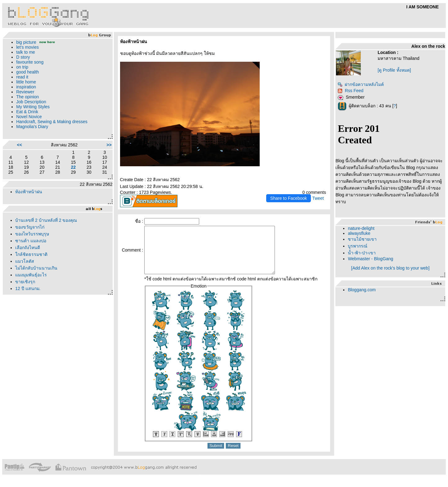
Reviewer (25, 92)
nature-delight (361, 228)
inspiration (26, 87)
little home (26, 82)
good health (27, 72)
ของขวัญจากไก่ (30, 227)
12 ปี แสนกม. (28, 288)
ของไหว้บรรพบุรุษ (32, 234)
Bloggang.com (362, 290)
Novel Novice (29, 117)
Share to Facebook (289, 198)
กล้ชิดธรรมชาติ (31, 254)
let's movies (27, 47)
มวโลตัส (25, 261)
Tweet (318, 198)
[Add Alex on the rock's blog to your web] (390, 268)
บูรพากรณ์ (358, 246)
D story (23, 57)
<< (20, 145)
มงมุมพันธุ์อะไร (31, 275)
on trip (22, 67)
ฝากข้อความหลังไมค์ (361, 84)
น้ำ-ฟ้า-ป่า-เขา (362, 253)
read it (22, 77)
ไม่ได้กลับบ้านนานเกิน (36, 268)
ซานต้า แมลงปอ (31, 241)
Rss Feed (350, 91)
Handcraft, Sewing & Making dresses (52, 122)
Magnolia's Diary (32, 127)
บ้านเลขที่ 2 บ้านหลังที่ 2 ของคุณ (46, 220)
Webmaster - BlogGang (370, 259)
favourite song (30, 62)
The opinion (27, 97)
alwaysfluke (359, 233)
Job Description (31, 102)
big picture (26, 42)
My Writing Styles (33, 107)
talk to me (26, 52)
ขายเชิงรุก (25, 282)
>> (109, 145)
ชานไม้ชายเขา (362, 239)
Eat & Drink (27, 112)
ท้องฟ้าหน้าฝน (29, 192)
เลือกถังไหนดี (28, 248)
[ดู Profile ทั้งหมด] (394, 70)
